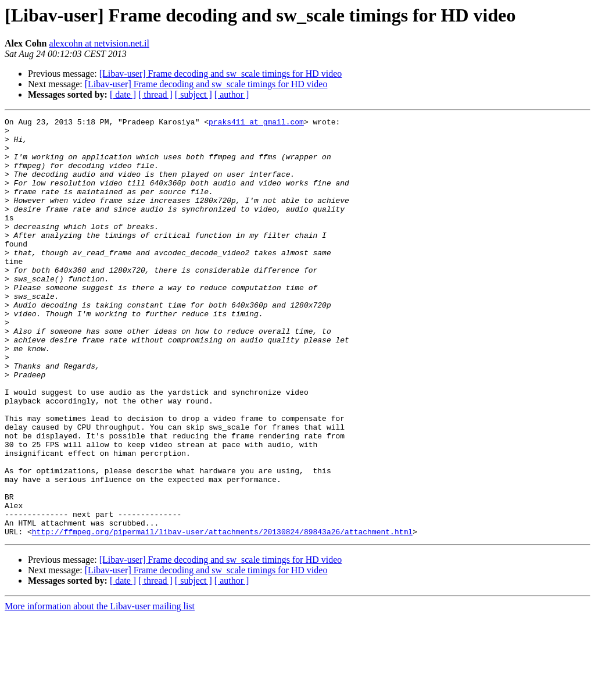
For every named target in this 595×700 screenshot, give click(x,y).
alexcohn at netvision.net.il (99, 43)
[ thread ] (155, 94)
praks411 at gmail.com (256, 123)
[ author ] (232, 94)
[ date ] (123, 94)
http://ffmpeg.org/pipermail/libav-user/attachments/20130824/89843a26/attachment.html (222, 615)
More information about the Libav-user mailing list (100, 690)
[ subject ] (193, 94)
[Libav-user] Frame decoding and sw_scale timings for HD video (221, 74)
